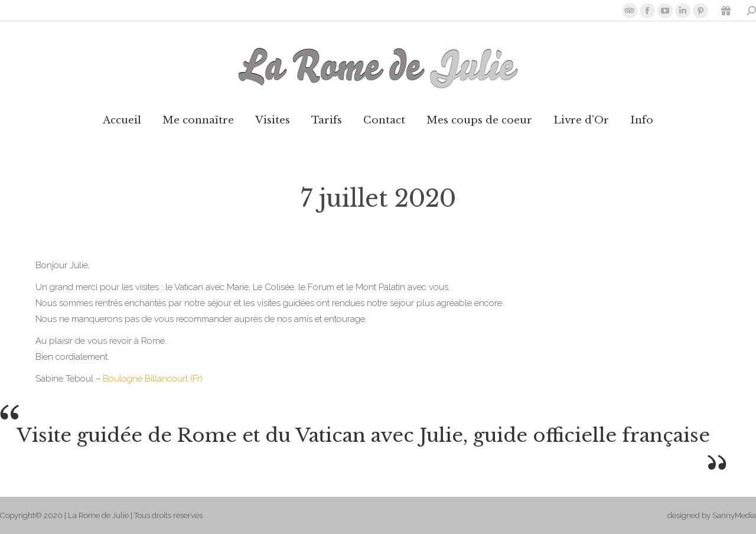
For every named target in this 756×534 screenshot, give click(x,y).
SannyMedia (734, 515)
